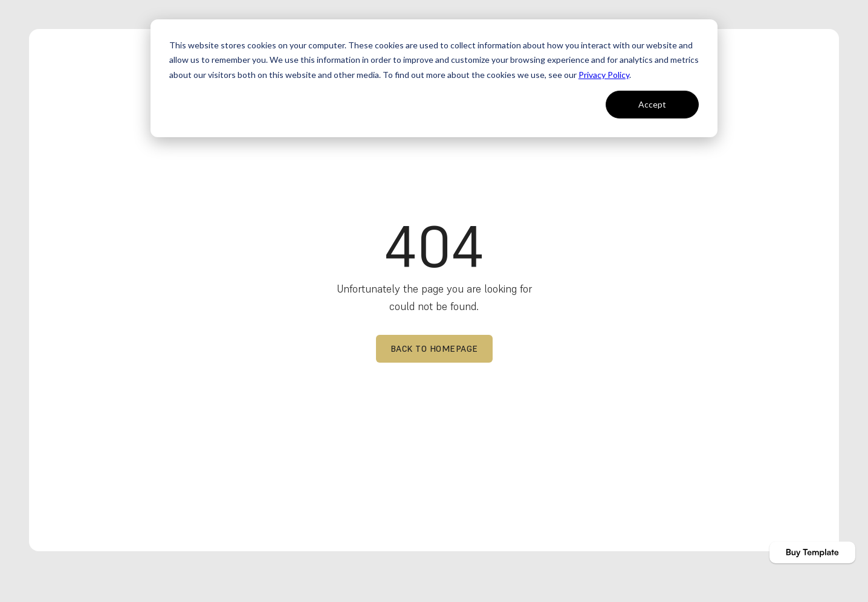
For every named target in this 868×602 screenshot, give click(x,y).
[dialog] (434, 78)
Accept (652, 104)
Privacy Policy (604, 75)
